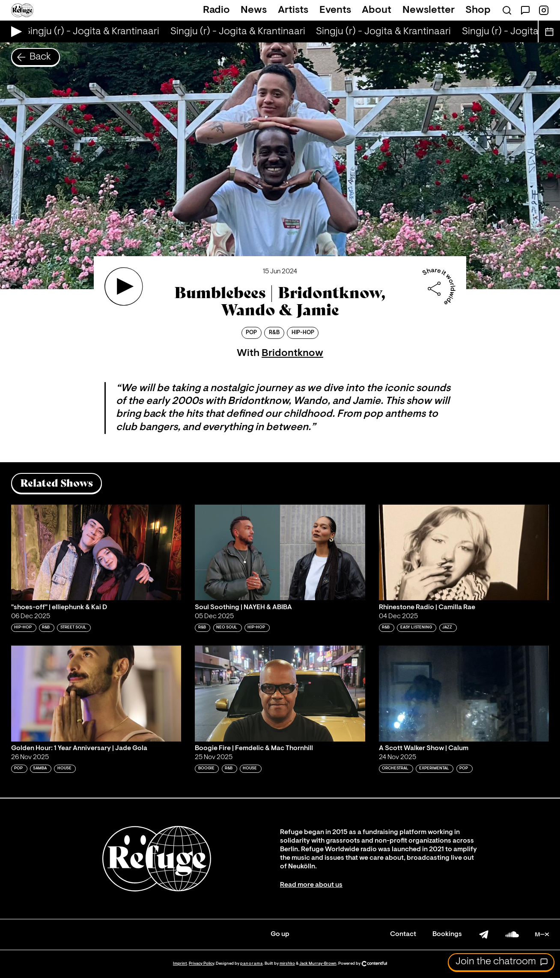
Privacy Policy (201, 964)
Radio (216, 10)
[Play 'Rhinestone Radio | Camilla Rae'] (464, 553)
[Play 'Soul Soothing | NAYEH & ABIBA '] (280, 553)
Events (335, 10)
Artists (293, 10)
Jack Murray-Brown (318, 964)
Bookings (447, 934)
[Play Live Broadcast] (14, 31)
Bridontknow (292, 353)
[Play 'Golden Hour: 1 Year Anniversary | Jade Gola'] (96, 694)
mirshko (287, 964)
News (254, 10)
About (377, 10)
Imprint (180, 964)
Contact (403, 934)
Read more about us (311, 885)
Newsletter (429, 10)
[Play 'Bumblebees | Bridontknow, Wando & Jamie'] (124, 287)
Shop (478, 10)
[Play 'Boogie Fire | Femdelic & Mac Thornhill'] (280, 694)
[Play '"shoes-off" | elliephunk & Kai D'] (96, 553)
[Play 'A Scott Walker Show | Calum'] (464, 694)
